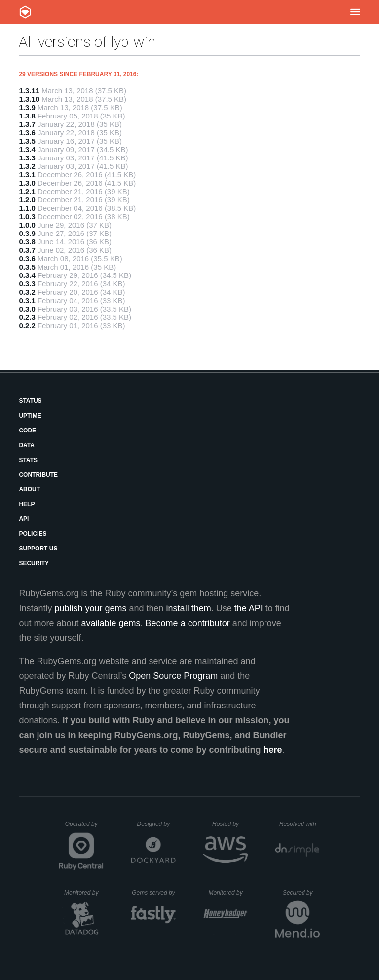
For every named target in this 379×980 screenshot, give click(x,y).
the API (249, 608)
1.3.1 (27, 175)
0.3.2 (27, 292)
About (29, 489)
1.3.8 (27, 116)
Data (27, 445)
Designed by (156, 824)
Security (34, 563)
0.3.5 (27, 267)
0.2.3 (27, 317)
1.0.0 (27, 225)
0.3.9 (27, 233)
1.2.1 (27, 191)
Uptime (30, 416)
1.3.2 (27, 166)
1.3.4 (27, 149)
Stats (28, 460)
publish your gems (90, 608)
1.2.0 (27, 200)
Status (30, 401)
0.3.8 (27, 242)
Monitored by (84, 893)
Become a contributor (188, 623)
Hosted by (230, 824)
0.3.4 (27, 275)
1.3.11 (29, 91)
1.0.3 (27, 216)
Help (27, 504)
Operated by (84, 827)
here (273, 750)
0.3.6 (27, 258)
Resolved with (300, 824)
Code (27, 431)
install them (189, 608)
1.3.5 (27, 141)
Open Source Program (173, 676)
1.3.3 (27, 158)
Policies (33, 534)
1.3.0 (27, 183)
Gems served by (154, 893)
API (24, 519)
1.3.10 (29, 99)
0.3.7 (27, 250)
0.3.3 (27, 284)
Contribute (38, 475)
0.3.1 (27, 300)
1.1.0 (27, 208)
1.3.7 (27, 124)
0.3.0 (27, 309)
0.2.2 (27, 326)
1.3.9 (27, 107)
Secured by (301, 893)
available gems (111, 623)
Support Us (38, 549)
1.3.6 (27, 133)
